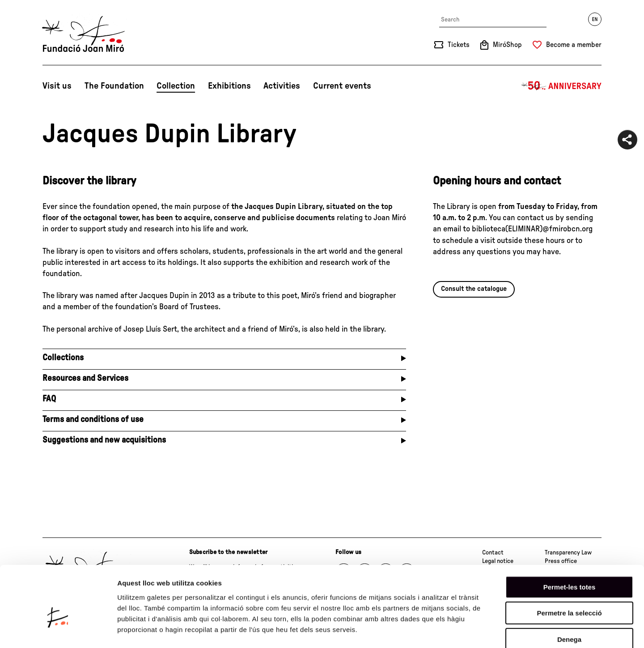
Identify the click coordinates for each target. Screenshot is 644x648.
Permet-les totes (570, 539)
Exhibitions (229, 86)
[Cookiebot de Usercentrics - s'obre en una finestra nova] (58, 631)
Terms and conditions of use (93, 420)
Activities (282, 86)
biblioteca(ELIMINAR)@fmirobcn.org (532, 229)
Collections (63, 358)
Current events (342, 86)
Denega (569, 591)
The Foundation (114, 86)
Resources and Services (85, 378)
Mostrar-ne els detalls (515, 630)
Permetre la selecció (569, 565)
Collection (176, 86)
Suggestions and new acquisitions (104, 440)
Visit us (57, 86)
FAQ (49, 399)
